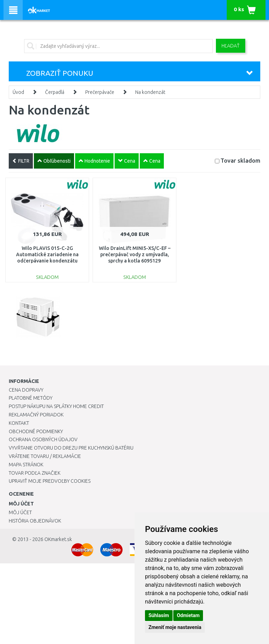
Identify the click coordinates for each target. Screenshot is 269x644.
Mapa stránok (26, 465)
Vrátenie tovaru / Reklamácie (45, 456)
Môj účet (20, 512)
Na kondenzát (150, 92)
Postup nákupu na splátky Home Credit (56, 406)
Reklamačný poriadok (36, 415)
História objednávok (35, 521)
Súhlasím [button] (159, 615)
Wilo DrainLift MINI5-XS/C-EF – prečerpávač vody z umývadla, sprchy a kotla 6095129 (135, 254)
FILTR (21, 161)
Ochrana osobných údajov (43, 439)
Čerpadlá (55, 92)
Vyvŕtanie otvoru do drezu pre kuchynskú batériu (71, 448)
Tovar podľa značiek (35, 473)
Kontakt (19, 423)
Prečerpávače (100, 92)
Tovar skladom (240, 160)
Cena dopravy (26, 390)
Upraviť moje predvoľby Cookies (50, 481)
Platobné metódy (31, 398)
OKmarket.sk (58, 539)
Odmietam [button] (188, 615)
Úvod (18, 92)
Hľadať (231, 46)
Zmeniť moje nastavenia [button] (175, 627)
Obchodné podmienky (36, 431)
